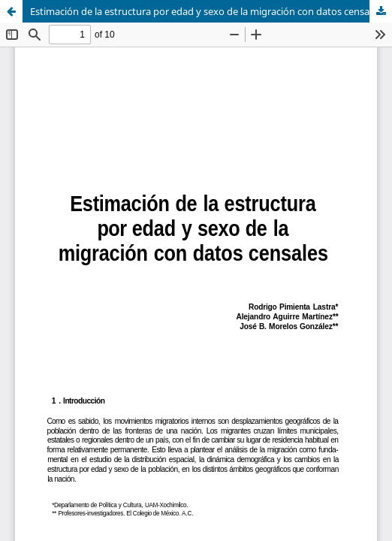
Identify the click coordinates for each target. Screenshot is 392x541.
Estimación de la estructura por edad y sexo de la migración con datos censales (206, 11)
